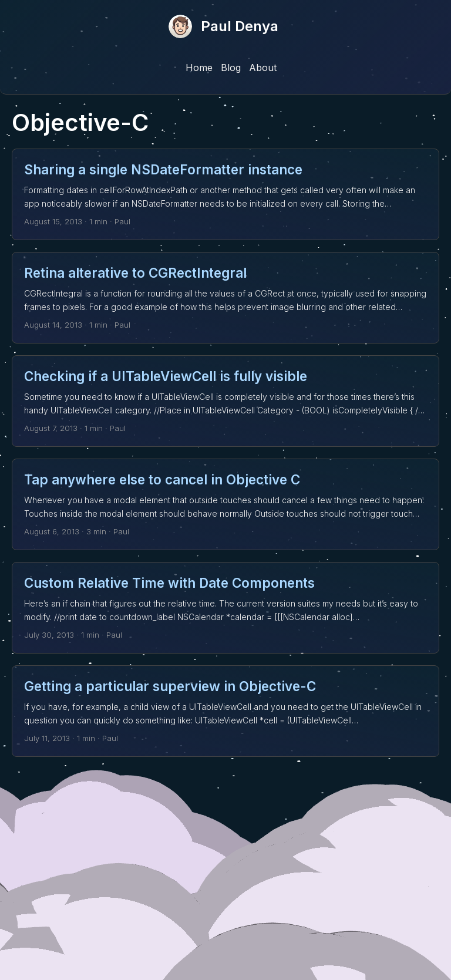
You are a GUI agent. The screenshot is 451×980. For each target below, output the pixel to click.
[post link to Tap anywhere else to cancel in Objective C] (225, 504)
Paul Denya (240, 26)
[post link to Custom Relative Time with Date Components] (225, 608)
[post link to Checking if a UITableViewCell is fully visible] (225, 401)
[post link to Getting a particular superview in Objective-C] (225, 711)
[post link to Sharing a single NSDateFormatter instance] (225, 194)
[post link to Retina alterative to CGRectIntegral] (225, 298)
